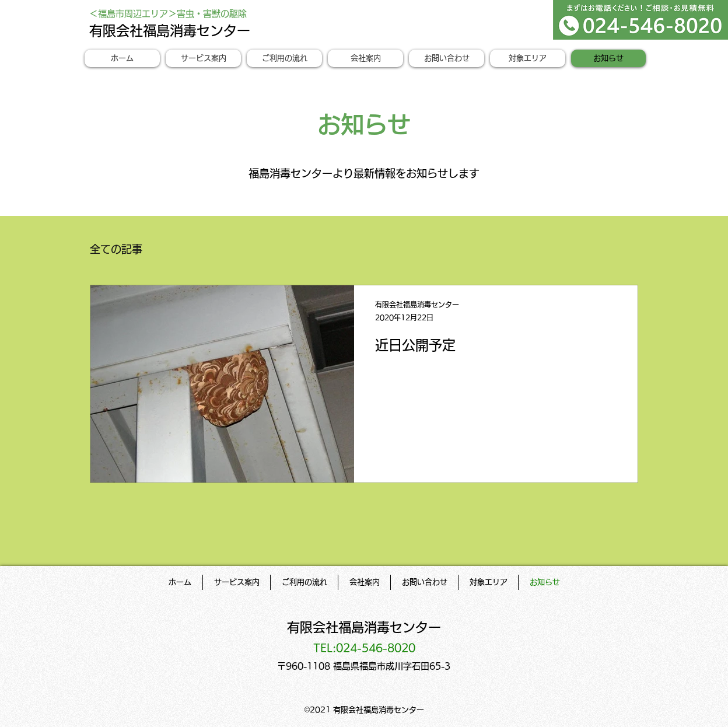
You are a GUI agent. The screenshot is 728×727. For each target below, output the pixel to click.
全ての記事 (116, 249)
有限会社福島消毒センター (170, 31)
